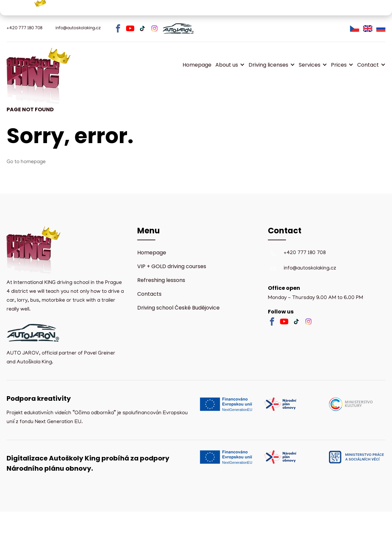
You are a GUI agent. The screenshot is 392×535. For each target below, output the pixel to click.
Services (310, 65)
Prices (339, 65)
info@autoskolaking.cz (310, 268)
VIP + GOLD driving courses (172, 266)
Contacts (149, 294)
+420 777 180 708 (305, 253)
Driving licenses (268, 65)
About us (227, 65)
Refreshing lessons (161, 280)
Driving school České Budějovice (178, 308)
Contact (368, 65)
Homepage (197, 65)
